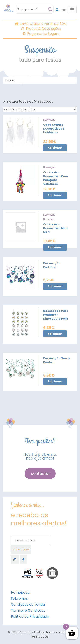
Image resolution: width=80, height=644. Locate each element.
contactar (40, 474)
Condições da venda (28, 604)
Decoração (49, 120)
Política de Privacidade (30, 616)
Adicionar (55, 148)
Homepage (20, 592)
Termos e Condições (28, 610)
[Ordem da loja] (40, 109)
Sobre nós (19, 598)
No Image (49, 219)
